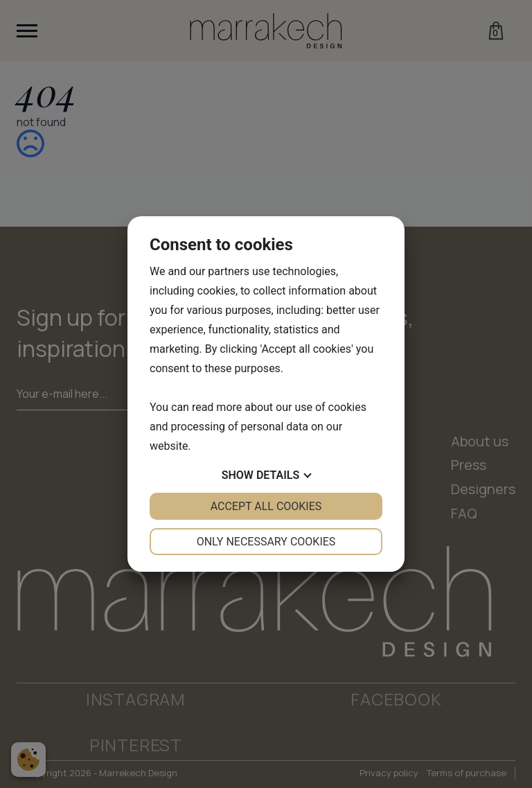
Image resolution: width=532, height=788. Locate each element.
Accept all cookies (266, 506)
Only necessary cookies (266, 542)
